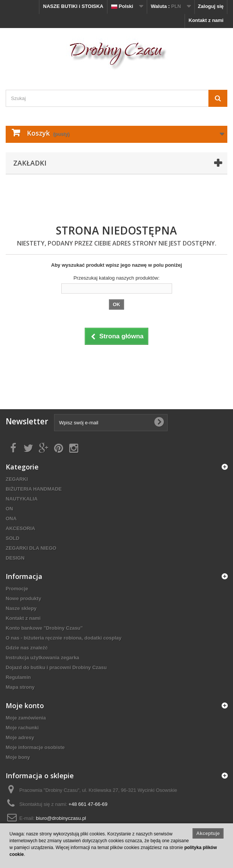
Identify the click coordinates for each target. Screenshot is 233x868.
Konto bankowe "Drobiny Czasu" (44, 628)
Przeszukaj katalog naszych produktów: (116, 278)
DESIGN (15, 558)
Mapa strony (20, 687)
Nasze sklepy (21, 608)
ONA (11, 518)
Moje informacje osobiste (35, 747)
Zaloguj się (211, 6)
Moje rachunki (22, 728)
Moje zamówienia (26, 718)
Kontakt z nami (206, 20)
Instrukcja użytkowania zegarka (42, 658)
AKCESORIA (20, 528)
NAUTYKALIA (22, 499)
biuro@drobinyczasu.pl (61, 818)
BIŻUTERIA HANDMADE (34, 489)
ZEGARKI (17, 479)
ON (9, 509)
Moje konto (25, 705)
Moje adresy (20, 737)
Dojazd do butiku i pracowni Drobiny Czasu (56, 667)
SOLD (12, 538)
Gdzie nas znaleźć (27, 648)
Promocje (17, 589)
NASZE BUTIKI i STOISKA (73, 6)
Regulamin (18, 677)
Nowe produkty (23, 598)
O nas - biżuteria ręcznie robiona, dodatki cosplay (64, 638)
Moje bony (18, 757)
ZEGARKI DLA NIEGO (31, 548)
